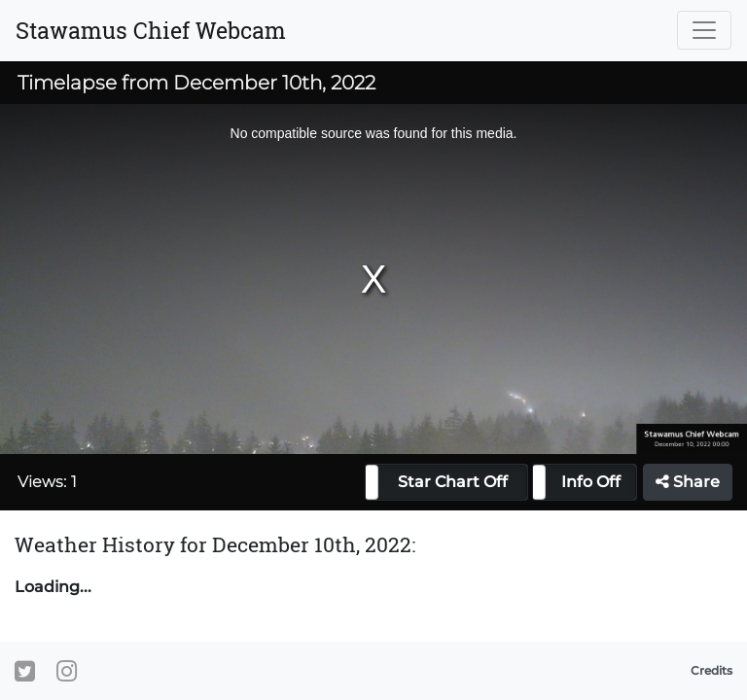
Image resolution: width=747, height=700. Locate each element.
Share (688, 482)
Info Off (591, 482)
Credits (711, 670)
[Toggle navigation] (704, 30)
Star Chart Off (453, 482)
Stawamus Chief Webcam (151, 30)
